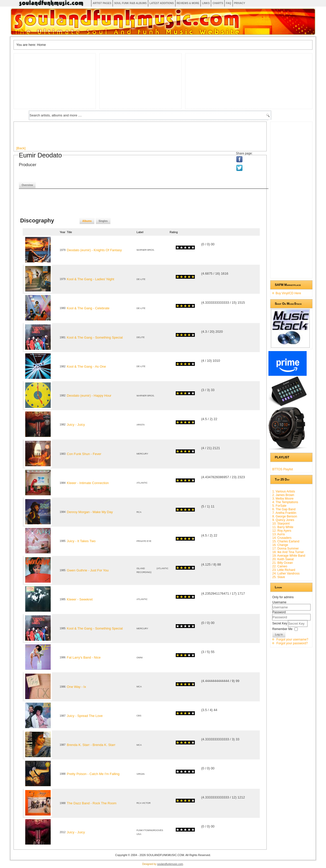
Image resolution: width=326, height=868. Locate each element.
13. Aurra (279, 534)
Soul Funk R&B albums (130, 3)
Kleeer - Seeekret (80, 599)
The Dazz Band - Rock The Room (92, 803)
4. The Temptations (285, 502)
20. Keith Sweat (283, 559)
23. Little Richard (284, 570)
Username (279, 602)
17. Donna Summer (286, 549)
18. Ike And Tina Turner (288, 552)
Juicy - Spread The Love (85, 716)
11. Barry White (283, 527)
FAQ (229, 3)
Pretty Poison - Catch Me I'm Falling (93, 774)
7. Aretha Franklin (284, 513)
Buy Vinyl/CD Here (288, 293)
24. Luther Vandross (286, 573)
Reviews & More (188, 3)
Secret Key (280, 623)
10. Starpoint (281, 524)
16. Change (280, 545)
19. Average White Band (289, 556)
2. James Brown (283, 495)
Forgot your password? (292, 643)
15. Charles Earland (286, 541)
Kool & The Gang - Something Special (95, 337)
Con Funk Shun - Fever (84, 454)
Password (279, 612)
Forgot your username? (292, 639)
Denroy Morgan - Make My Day (90, 512)
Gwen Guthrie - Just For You (88, 570)
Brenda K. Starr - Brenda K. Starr (91, 745)
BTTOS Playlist (283, 469)
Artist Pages (102, 3)
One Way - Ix (76, 687)
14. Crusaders (282, 538)
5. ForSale (279, 506)
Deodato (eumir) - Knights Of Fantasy (94, 250)
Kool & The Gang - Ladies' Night (90, 279)
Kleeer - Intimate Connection (88, 483)
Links (206, 3)
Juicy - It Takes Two (81, 541)
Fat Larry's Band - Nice (84, 657)
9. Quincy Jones (283, 520)
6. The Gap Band (284, 509)
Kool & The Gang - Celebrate (88, 308)
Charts (218, 3)
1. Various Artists (284, 491)
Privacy (240, 3)
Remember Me (282, 629)
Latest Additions (162, 3)
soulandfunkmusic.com (170, 864)
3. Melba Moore (283, 499)
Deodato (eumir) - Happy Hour (89, 396)
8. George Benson (285, 516)
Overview (27, 185)
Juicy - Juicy (76, 425)
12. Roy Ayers (282, 531)
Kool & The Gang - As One (86, 366)
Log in (279, 635)
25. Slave (279, 577)
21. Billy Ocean (283, 563)
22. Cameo (280, 566)
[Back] (21, 148)
